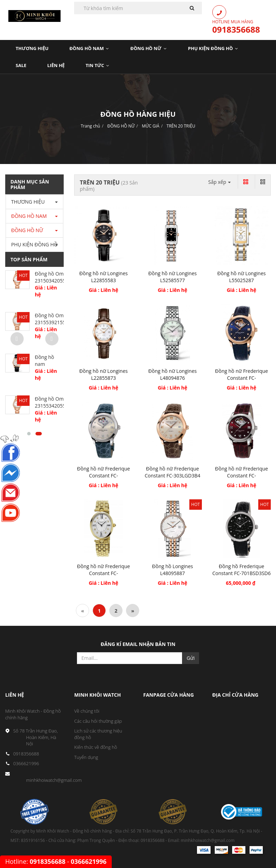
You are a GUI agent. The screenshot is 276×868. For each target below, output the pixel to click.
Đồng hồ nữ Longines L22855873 (104, 374)
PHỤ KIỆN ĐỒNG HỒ (213, 48)
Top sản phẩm (29, 259)
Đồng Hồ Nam (89, 48)
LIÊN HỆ (56, 65)
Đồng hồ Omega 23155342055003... (56, 402)
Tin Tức (98, 65)
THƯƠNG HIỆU (28, 202)
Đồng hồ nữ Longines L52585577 (172, 277)
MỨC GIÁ (150, 126)
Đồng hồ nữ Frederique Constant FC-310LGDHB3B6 (103, 476)
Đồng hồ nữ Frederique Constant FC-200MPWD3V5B (103, 573)
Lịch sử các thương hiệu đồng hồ (98, 734)
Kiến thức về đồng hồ (96, 747)
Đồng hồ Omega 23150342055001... (56, 277)
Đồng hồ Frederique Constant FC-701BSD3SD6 (242, 570)
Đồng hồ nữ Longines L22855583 (104, 277)
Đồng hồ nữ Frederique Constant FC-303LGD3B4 (173, 472)
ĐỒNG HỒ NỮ (121, 126)
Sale (21, 65)
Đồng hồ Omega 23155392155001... (56, 319)
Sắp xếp (219, 182)
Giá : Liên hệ (104, 290)
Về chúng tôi (87, 711)
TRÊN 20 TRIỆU (181, 126)
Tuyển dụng (86, 757)
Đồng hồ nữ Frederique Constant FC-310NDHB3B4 (242, 378)
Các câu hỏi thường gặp (98, 721)
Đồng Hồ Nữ (149, 48)
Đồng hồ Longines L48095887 (173, 570)
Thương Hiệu (32, 48)
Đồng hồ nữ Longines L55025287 (241, 277)
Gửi (191, 658)
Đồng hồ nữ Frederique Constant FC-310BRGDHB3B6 (242, 476)
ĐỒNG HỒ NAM (29, 216)
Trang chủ (90, 126)
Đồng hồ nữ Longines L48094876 (172, 374)
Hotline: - (56, 861)
